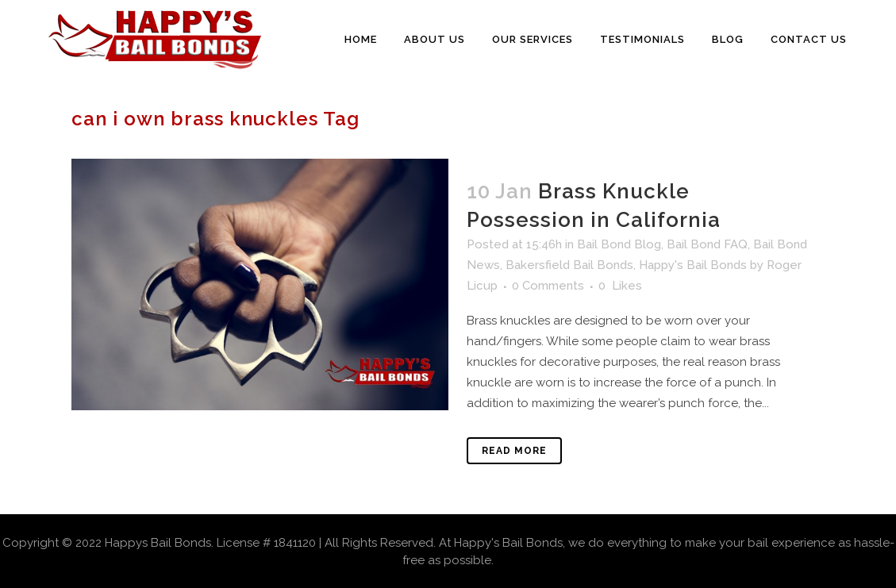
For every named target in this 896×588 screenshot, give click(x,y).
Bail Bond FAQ (707, 244)
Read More (514, 451)
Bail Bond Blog (619, 244)
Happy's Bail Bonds (693, 265)
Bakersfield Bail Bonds (569, 265)
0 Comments (548, 286)
